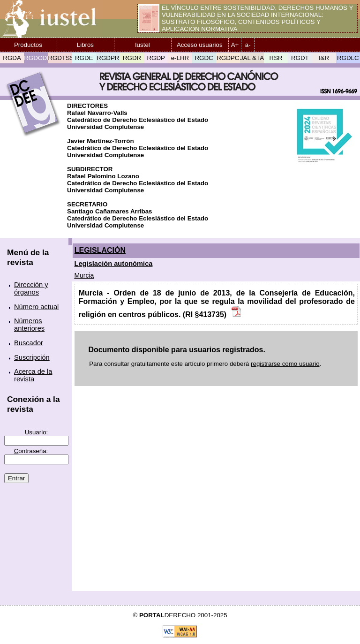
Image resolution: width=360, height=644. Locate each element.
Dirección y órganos (31, 288)
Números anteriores (29, 325)
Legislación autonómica (114, 264)
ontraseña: (31, 451)
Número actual (36, 307)
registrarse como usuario (285, 364)
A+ (235, 45)
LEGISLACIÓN (100, 250)
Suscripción (32, 357)
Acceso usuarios (200, 45)
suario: (37, 432)
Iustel (142, 45)
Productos (28, 45)
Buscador (29, 343)
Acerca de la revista (33, 375)
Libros (85, 45)
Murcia (84, 275)
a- (248, 45)
